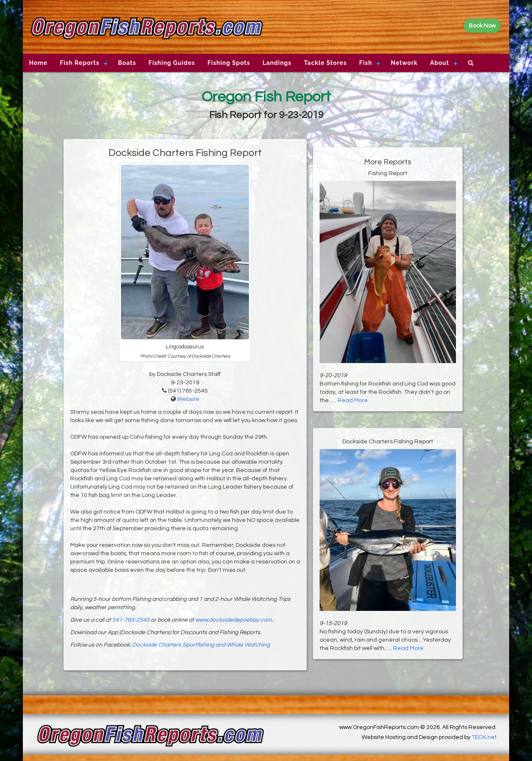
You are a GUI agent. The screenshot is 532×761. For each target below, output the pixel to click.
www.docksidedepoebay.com (234, 620)
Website (188, 399)
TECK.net (484, 737)
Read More (353, 400)
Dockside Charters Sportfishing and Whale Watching (201, 645)
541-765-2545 (131, 620)
